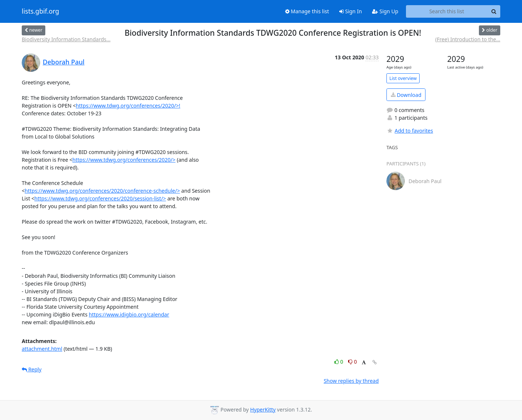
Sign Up (385, 11)
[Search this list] (447, 11)
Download (406, 95)
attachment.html (42, 349)
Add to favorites (410, 131)
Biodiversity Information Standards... (66, 39)
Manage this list (307, 11)
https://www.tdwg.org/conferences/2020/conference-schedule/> (102, 191)
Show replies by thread (351, 381)
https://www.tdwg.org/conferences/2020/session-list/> (100, 198)
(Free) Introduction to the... (468, 39)
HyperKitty (263, 409)
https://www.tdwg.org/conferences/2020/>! (128, 106)
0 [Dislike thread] (353, 362)
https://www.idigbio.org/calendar (129, 314)
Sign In (351, 11)
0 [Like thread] (339, 362)
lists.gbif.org (41, 11)
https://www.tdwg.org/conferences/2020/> (124, 160)
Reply (32, 369)
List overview (403, 78)
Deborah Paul (64, 62)
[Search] (494, 11)
